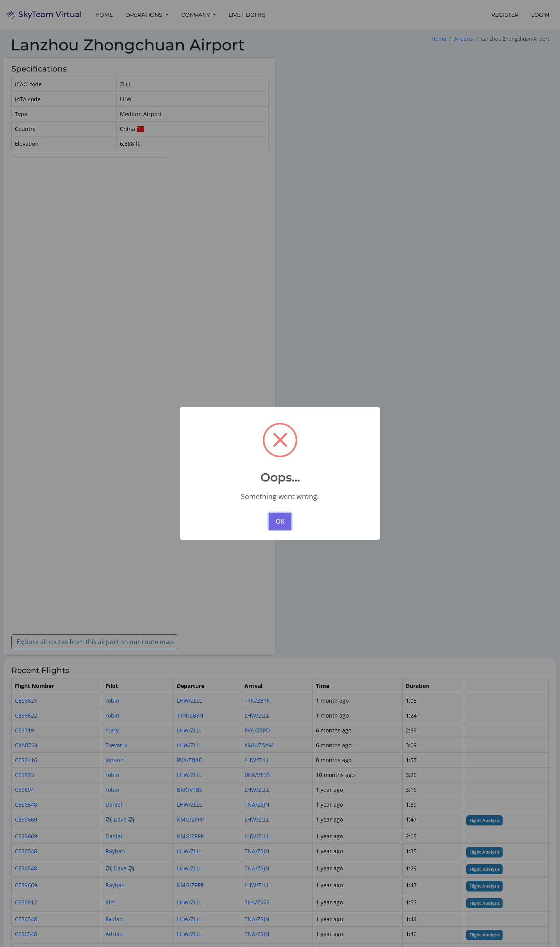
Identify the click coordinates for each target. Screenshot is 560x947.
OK (280, 521)
